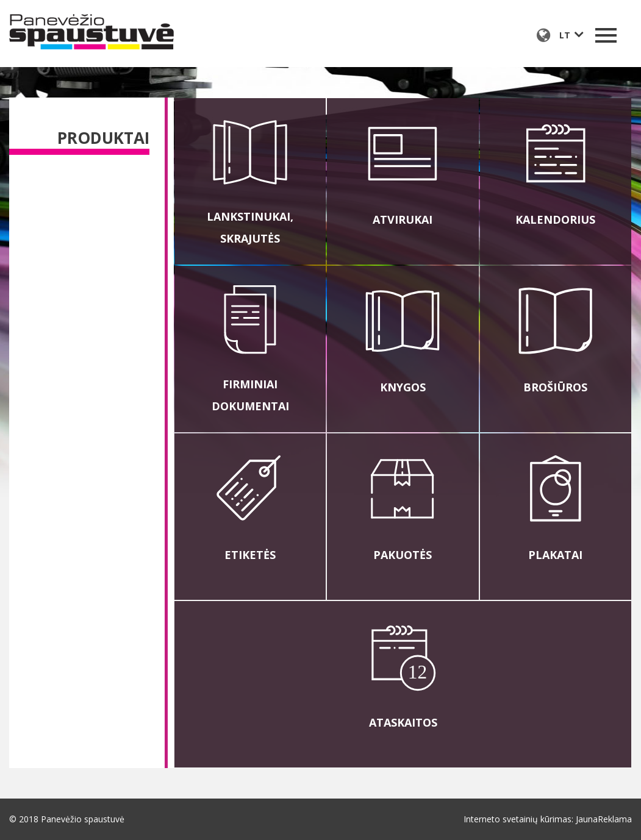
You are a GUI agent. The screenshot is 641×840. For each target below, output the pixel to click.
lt (565, 35)
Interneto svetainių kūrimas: (518, 819)
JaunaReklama (604, 819)
